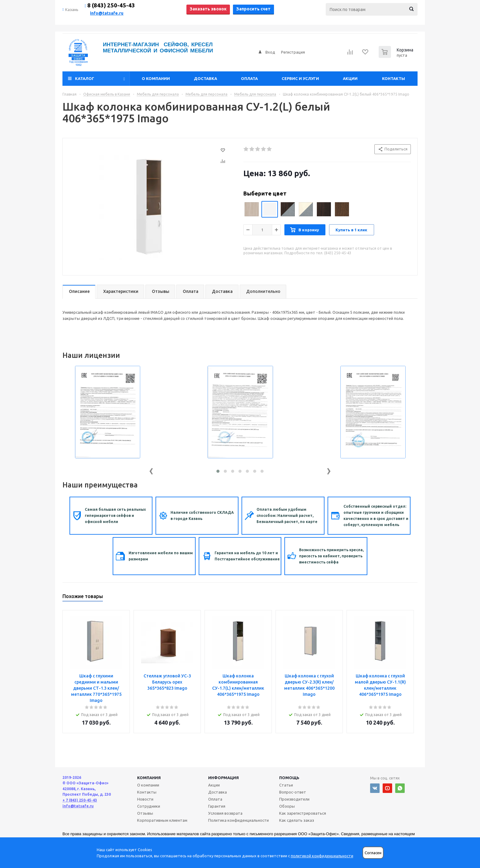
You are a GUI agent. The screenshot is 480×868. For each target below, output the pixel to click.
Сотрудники (149, 806)
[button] (218, 471)
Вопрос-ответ (293, 792)
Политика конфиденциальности (238, 820)
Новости (145, 799)
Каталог (85, 78)
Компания (149, 778)
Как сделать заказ (297, 820)
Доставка (205, 78)
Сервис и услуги (300, 78)
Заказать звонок (208, 9)
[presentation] (151, 470)
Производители (294, 799)
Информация (223, 778)
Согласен (373, 853)
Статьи (286, 785)
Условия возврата (225, 813)
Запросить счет (253, 9)
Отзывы (145, 813)
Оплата (249, 78)
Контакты (394, 78)
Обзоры (287, 806)
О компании (156, 78)
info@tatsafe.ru (107, 13)
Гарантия (217, 806)
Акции (350, 78)
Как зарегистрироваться (303, 813)
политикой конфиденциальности (322, 856)
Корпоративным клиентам (162, 820)
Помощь (289, 778)
